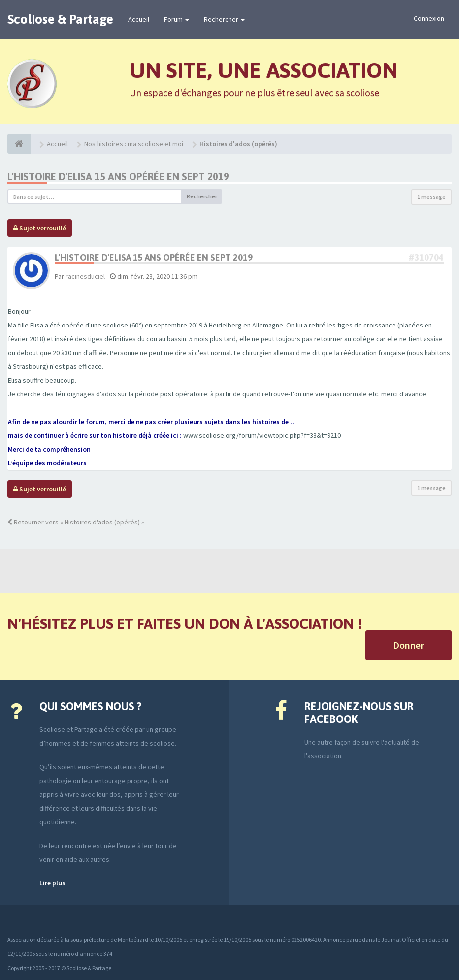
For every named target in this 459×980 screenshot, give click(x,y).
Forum (177, 19)
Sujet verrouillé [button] (40, 228)
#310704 (426, 257)
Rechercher (224, 19)
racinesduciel (85, 276)
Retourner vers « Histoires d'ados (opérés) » (76, 522)
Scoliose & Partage (60, 19)
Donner (409, 645)
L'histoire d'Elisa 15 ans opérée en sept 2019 (118, 177)
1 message (431, 197)
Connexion (429, 18)
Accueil (139, 19)
